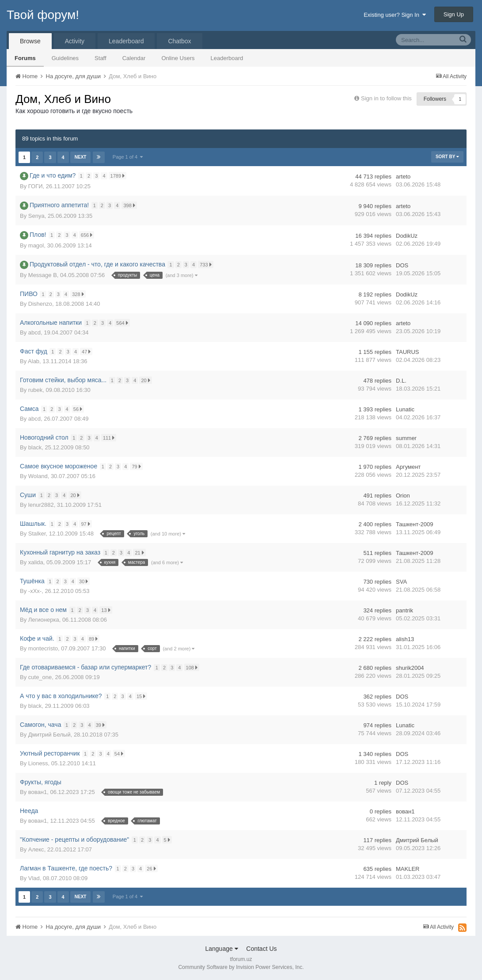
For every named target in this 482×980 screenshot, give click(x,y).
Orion (403, 496)
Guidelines (65, 58)
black (35, 447)
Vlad (34, 878)
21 (141, 553)
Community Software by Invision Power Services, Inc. (241, 967)
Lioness (38, 763)
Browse (30, 41)
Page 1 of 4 (128, 157)
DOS (402, 265)
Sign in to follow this (386, 98)
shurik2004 (410, 668)
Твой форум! (43, 15)
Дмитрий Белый (49, 735)
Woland (38, 476)
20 (147, 380)
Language (221, 949)
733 (207, 264)
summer (406, 438)
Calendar (134, 58)
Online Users (178, 58)
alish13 (405, 639)
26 (153, 868)
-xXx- (35, 591)
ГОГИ (36, 186)
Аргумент (408, 467)
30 (85, 581)
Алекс (36, 849)
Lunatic (405, 409)
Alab (34, 361)
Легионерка (44, 620)
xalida (36, 562)
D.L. (401, 381)
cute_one (40, 677)
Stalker (37, 534)
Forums (25, 58)
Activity (75, 41)
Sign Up (454, 14)
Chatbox (179, 41)
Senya (36, 216)
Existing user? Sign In (395, 15)
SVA (401, 582)
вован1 (38, 792)
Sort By (447, 157)
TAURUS (407, 352)
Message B (43, 275)
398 (131, 205)
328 (80, 294)
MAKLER (408, 869)
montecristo (43, 648)
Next (81, 157)
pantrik (404, 610)
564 (124, 323)
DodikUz (407, 236)
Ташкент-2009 (414, 524)
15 (142, 696)
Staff (101, 58)
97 (87, 524)
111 (110, 438)
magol (36, 245)
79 (138, 466)
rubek (36, 390)
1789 (119, 176)
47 (87, 351)
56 (79, 409)
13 (107, 610)
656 (88, 235)
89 (95, 639)
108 (193, 667)
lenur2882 (41, 505)
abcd (34, 332)
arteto (403, 177)
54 (120, 754)
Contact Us (261, 949)
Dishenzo (40, 304)
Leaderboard (227, 58)
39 (102, 725)
